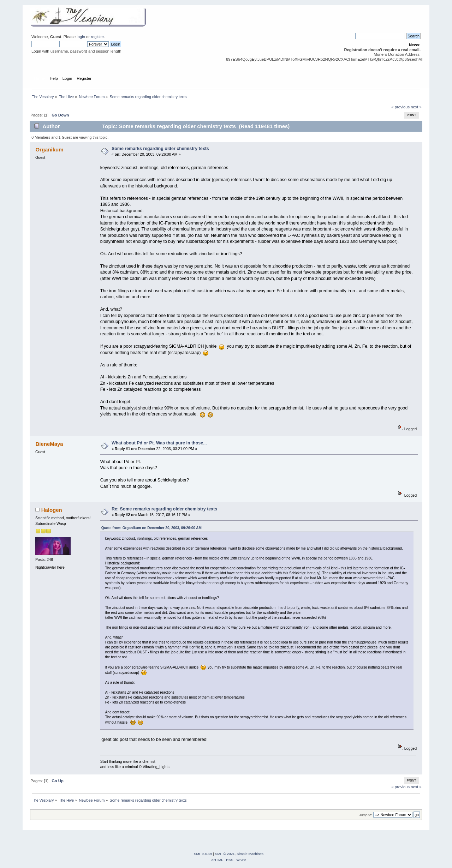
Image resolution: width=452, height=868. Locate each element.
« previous (400, 107)
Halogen (52, 510)
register (97, 37)
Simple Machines (250, 854)
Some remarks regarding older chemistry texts (160, 149)
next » (416, 107)
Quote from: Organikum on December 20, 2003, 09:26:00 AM (151, 528)
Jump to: (366, 815)
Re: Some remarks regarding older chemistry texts (164, 509)
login (81, 37)
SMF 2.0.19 (203, 854)
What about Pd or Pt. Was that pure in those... (159, 443)
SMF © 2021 (225, 854)
